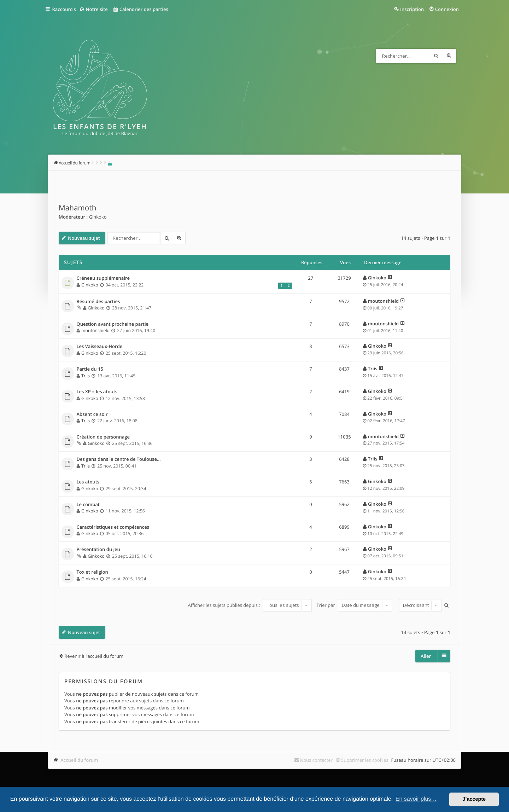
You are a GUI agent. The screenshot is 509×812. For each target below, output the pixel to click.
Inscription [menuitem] (412, 9)
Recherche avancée (449, 56)
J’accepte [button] (474, 799)
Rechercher (436, 56)
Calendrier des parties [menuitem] (144, 9)
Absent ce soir (92, 414)
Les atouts (88, 482)
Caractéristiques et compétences (113, 527)
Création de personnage (103, 437)
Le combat (88, 505)
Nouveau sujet (84, 238)
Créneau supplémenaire (103, 278)
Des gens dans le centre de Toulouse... (119, 459)
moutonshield (383, 301)
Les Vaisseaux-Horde (100, 347)
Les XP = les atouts (97, 392)
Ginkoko (98, 217)
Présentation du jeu (98, 550)
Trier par (355, 605)
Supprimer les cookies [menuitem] (365, 760)
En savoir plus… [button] (416, 799)
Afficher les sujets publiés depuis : (250, 605)
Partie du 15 (90, 369)
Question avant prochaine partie (113, 324)
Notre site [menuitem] (97, 9)
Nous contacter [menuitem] (316, 760)
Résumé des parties (98, 302)
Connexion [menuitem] (447, 9)
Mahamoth (78, 208)
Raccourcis (66, 9)
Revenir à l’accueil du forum (94, 656)
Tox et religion (92, 572)
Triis (86, 376)
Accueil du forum (79, 760)
